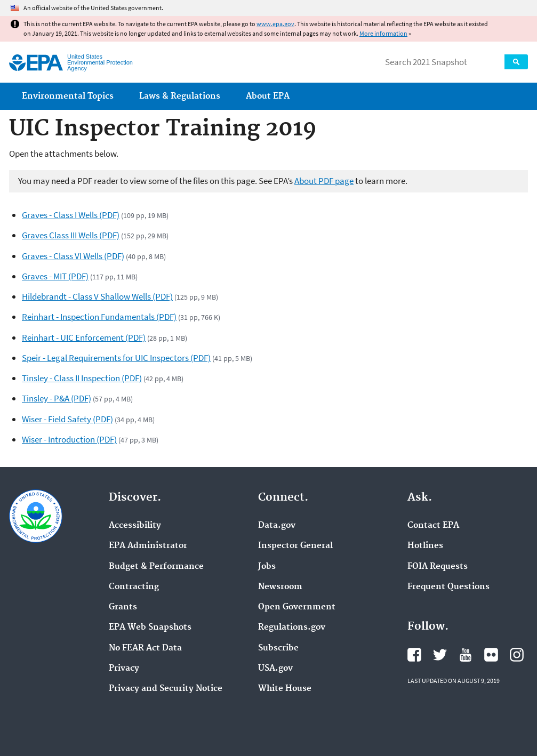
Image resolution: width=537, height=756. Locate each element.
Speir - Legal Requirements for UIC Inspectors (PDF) (116, 358)
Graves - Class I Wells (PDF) (71, 215)
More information (383, 33)
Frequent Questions (448, 587)
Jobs (267, 567)
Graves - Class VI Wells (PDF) (73, 256)
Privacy (124, 669)
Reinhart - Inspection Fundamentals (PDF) (99, 317)
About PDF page (324, 181)
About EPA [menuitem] (268, 96)
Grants (123, 607)
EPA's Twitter (440, 655)
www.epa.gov (275, 24)
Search (516, 62)
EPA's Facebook (414, 655)
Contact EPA (433, 526)
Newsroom (280, 587)
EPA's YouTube (466, 655)
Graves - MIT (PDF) (55, 276)
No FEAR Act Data (145, 648)
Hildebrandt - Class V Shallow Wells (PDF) (97, 296)
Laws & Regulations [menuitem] (180, 96)
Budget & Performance (156, 567)
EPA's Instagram (517, 655)
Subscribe (278, 648)
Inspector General (295, 546)
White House (285, 689)
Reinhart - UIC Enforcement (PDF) (84, 337)
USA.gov (275, 669)
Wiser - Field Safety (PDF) (67, 419)
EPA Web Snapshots (150, 628)
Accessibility (135, 526)
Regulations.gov (292, 628)
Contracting (134, 587)
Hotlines (425, 546)
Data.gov (277, 526)
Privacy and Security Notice (166, 689)
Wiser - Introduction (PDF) (69, 439)
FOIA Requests (438, 567)
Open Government (297, 607)
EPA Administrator (148, 546)
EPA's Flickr (491, 655)
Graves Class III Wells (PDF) (71, 235)
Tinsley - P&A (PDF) (57, 398)
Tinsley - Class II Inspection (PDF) (82, 378)
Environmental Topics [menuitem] (68, 96)
